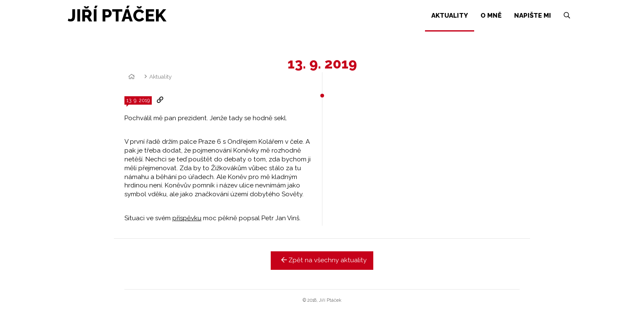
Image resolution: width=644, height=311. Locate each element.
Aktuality (160, 76)
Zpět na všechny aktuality (322, 260)
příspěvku (187, 218)
